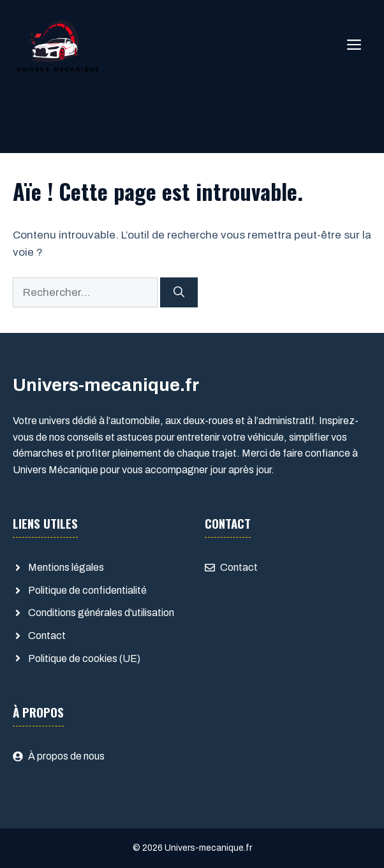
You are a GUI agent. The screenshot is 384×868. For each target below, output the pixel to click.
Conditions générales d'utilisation (101, 613)
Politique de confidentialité (87, 590)
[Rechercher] (179, 293)
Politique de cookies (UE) (84, 658)
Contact (47, 636)
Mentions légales (66, 567)
